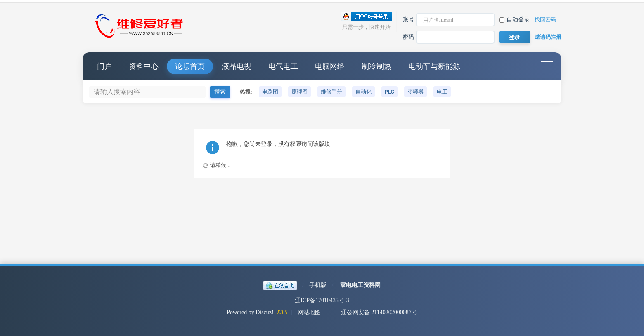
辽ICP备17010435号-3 (322, 300)
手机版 (318, 285)
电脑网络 (330, 66)
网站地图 (309, 312)
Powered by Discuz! (250, 312)
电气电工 (283, 66)
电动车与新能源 (434, 66)
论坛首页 (190, 66)
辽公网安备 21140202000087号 (375, 312)
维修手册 (331, 92)
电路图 (270, 92)
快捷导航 (547, 66)
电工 (442, 92)
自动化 (363, 92)
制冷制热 (376, 66)
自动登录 (514, 20)
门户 (104, 66)
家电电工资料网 (360, 285)
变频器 (416, 92)
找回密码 (545, 20)
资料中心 (144, 66)
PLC (389, 92)
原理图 (300, 92)
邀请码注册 (548, 37)
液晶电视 (237, 66)
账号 (408, 20)
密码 (408, 37)
